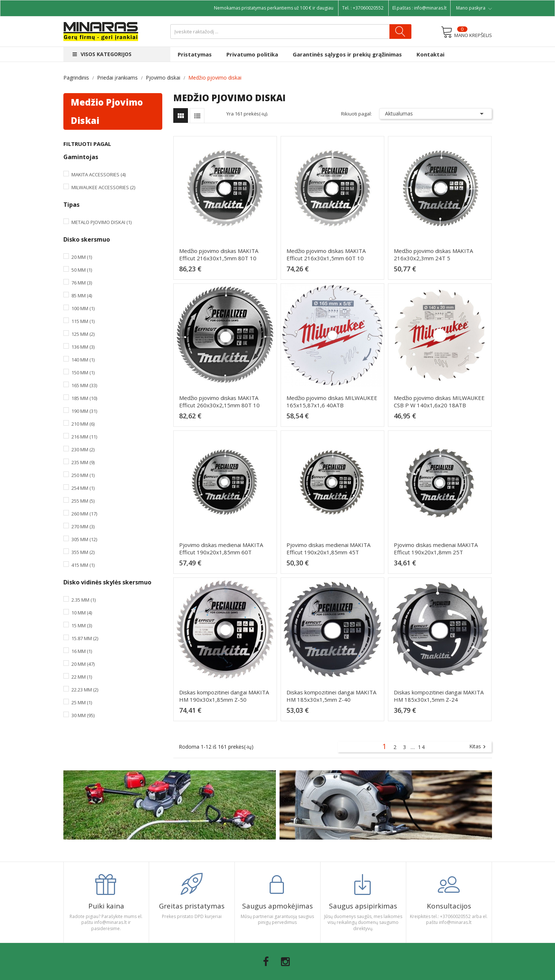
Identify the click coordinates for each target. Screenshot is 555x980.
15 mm (82, 625)
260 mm (84, 514)
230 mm (83, 449)
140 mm (83, 360)
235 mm (83, 462)
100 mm (83, 308)
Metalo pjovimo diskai (101, 222)
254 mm (83, 488)
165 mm (84, 385)
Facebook (266, 962)
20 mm (82, 257)
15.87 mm (85, 638)
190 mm (84, 411)
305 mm (84, 539)
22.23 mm (85, 690)
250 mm (83, 475)
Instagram (285, 962)
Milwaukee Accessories (103, 187)
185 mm (84, 398)
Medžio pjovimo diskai (107, 111)
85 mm (82, 296)
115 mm (83, 321)
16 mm (82, 651)
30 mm (83, 715)
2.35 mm (84, 600)
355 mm (83, 552)
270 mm (83, 526)
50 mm (82, 270)
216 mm (84, 437)
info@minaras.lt (430, 8)
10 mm (82, 613)
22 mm (82, 677)
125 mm (83, 334)
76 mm (82, 283)
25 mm (82, 702)
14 (422, 747)
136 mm (83, 347)
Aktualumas (436, 114)
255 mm (83, 501)
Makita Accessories (99, 175)
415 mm (83, 565)
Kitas (478, 747)
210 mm (83, 424)
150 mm (83, 372)
